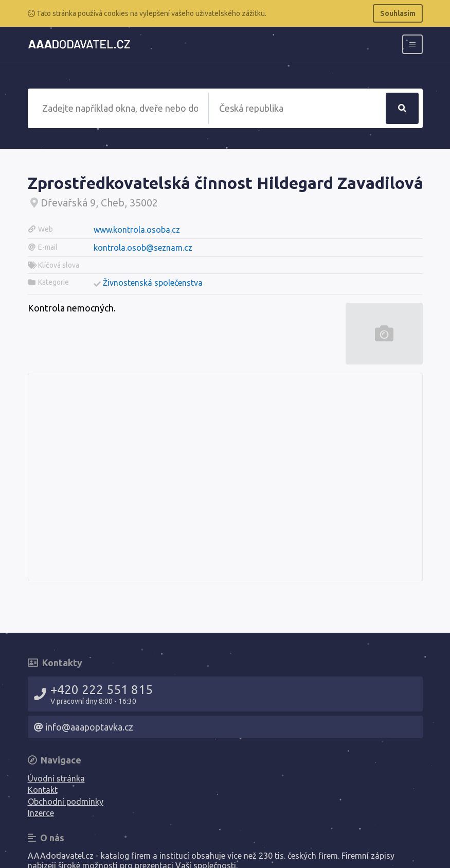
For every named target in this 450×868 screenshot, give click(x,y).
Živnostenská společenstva (153, 283)
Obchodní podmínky (66, 802)
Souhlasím (398, 13)
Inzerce (41, 813)
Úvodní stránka (56, 778)
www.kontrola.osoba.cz (137, 230)
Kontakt (43, 790)
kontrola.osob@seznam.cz (143, 248)
